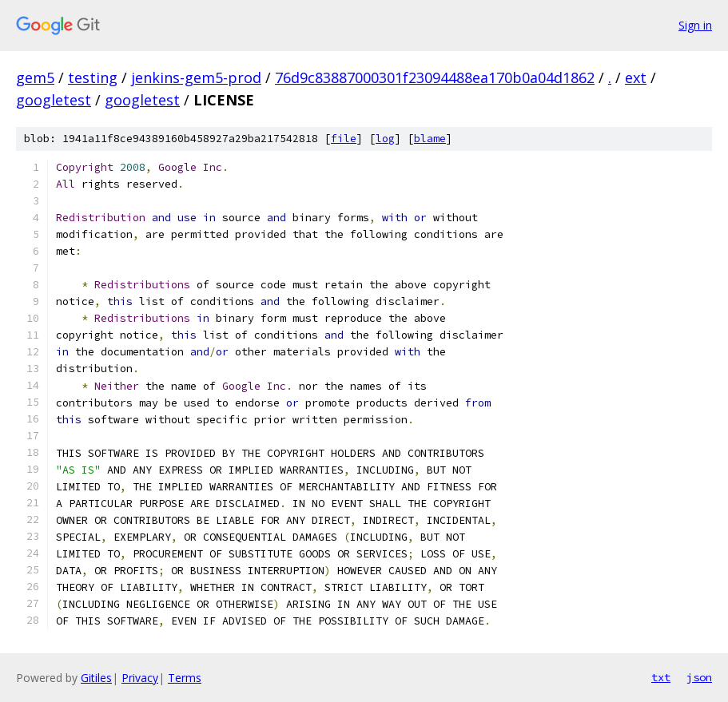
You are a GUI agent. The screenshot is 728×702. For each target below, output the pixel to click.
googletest (54, 100)
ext (636, 77)
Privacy (140, 678)
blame (430, 139)
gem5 (35, 77)
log (385, 139)
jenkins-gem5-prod (196, 77)
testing (93, 77)
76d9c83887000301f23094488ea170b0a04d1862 (435, 77)
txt (661, 677)
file (344, 139)
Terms (185, 678)
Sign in (695, 25)
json (699, 677)
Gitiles (96, 678)
